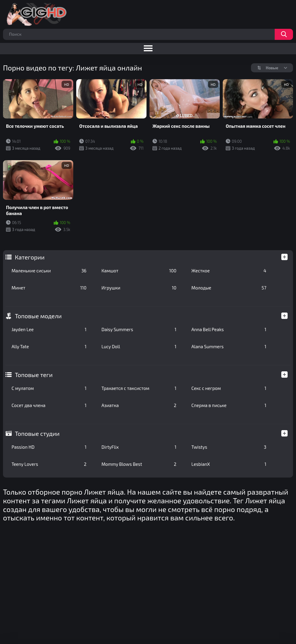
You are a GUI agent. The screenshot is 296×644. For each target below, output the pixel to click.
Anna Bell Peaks (229, 329)
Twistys (229, 447)
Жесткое (229, 271)
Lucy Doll (139, 346)
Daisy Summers (139, 329)
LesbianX (229, 464)
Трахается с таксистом (139, 388)
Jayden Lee (49, 329)
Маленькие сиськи (49, 271)
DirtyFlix (139, 447)
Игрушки (139, 288)
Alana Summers (229, 346)
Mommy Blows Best (139, 464)
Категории (30, 257)
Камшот (139, 271)
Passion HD (49, 447)
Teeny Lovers (49, 464)
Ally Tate (49, 346)
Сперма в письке (229, 405)
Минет (49, 288)
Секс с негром (229, 388)
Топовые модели (38, 316)
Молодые (229, 288)
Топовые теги (34, 375)
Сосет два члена (49, 405)
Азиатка (139, 405)
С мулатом (49, 388)
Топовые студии (37, 433)
